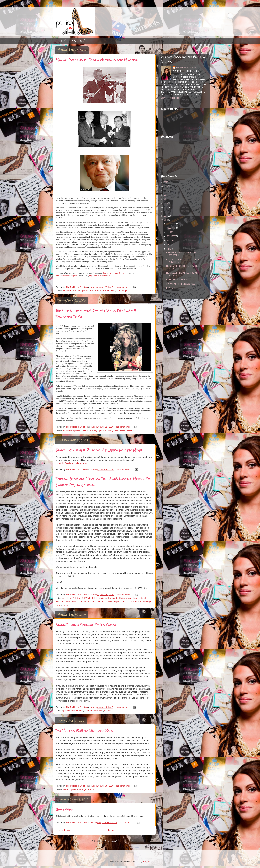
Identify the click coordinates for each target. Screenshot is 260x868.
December (171, 224)
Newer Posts (63, 830)
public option (77, 711)
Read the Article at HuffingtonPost (72, 463)
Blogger (146, 861)
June (169, 249)
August (170, 240)
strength (83, 789)
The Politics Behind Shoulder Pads (84, 731)
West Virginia (123, 291)
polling (110, 430)
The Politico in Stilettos (186, 68)
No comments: (123, 287)
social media (133, 601)
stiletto (107, 711)
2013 (166, 207)
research (130, 430)
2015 (166, 199)
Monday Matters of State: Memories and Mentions (97, 60)
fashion (67, 789)
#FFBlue (67, 598)
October (170, 232)
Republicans (120, 601)
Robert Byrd (96, 291)
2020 (166, 182)
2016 (166, 195)
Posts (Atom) (111, 841)
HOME (61, 41)
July (169, 245)
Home (112, 830)
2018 (166, 186)
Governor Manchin (72, 291)
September (172, 236)
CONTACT (78, 41)
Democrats (113, 598)
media (83, 601)
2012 (166, 212)
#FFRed (77, 598)
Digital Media (125, 598)
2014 (166, 203)
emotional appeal (72, 430)
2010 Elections (99, 598)
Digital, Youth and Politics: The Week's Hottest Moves (99, 450)
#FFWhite (86, 598)
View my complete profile (171, 98)
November (171, 228)
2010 (166, 220)
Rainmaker (120, 430)
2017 (166, 191)
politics (86, 291)
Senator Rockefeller (94, 711)
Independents (72, 601)
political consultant (96, 601)
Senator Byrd (109, 291)
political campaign (89, 430)
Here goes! (65, 809)
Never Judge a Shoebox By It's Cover (86, 625)
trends (91, 789)
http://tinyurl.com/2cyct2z (100, 276)
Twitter (65, 605)
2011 (166, 216)
